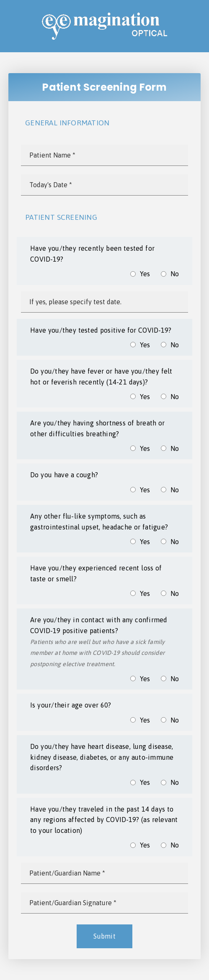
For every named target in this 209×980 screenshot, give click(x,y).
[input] (104, 155)
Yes (145, 274)
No (175, 274)
